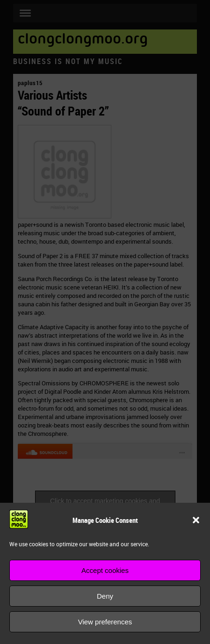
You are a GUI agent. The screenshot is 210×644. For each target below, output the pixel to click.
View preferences (105, 622)
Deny (105, 596)
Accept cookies (105, 570)
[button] (196, 520)
